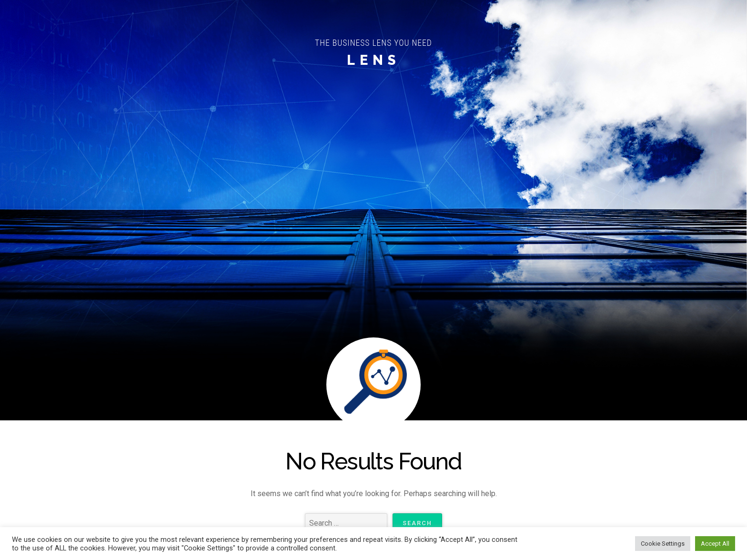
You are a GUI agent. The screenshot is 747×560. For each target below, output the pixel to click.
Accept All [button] (715, 544)
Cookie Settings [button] (663, 544)
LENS (374, 60)
